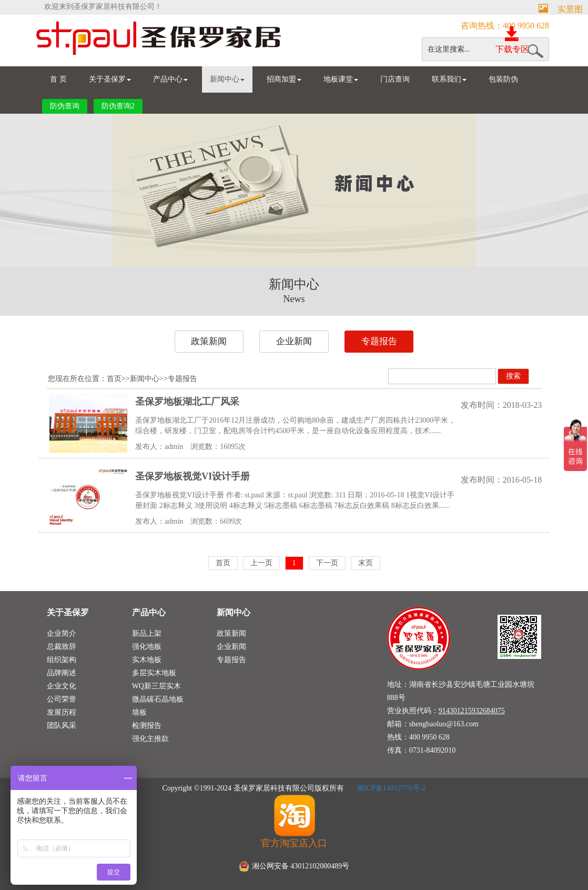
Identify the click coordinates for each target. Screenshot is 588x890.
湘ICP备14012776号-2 (391, 788)
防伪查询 (65, 106)
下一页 (327, 563)
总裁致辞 (62, 647)
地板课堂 (341, 79)
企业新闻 (294, 341)
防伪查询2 (118, 106)
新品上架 (147, 633)
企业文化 (62, 686)
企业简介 (62, 633)
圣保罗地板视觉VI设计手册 (192, 476)
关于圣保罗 (110, 79)
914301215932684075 (472, 711)
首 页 (58, 79)
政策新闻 (209, 341)
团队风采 (62, 726)
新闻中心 (227, 79)
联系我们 (449, 79)
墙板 (139, 712)
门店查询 (395, 79)
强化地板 (147, 647)
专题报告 (379, 341)
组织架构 (62, 660)
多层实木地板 (154, 673)
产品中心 (170, 79)
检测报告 (147, 726)
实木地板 (147, 660)
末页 (366, 563)
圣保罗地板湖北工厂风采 (187, 402)
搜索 (513, 376)
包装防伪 (503, 79)
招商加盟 (284, 79)
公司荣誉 (62, 699)
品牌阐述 (62, 673)
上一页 (261, 563)
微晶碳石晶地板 (158, 699)
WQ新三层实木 (156, 686)
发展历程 (62, 712)
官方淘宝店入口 (294, 821)
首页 (114, 379)
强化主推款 (150, 739)
